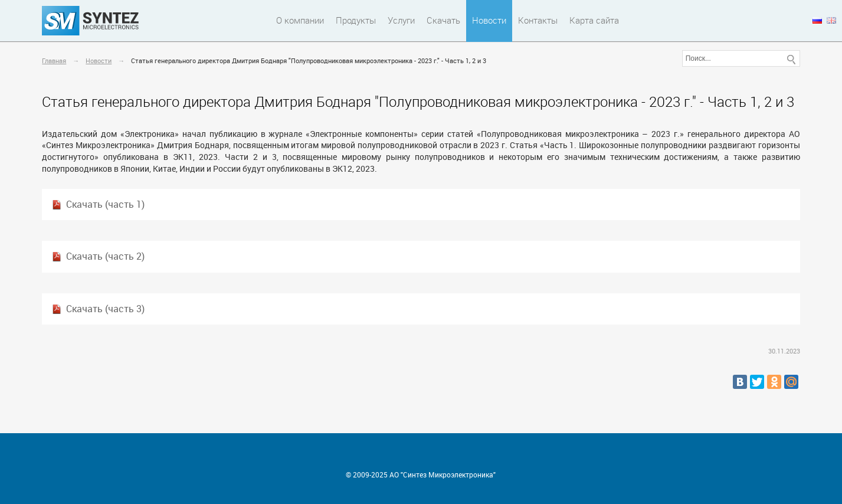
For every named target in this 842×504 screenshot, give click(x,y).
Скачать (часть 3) (105, 309)
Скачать (443, 20)
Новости (489, 20)
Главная (54, 60)
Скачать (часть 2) (105, 256)
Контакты (538, 20)
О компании (300, 20)
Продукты (356, 20)
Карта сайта (594, 20)
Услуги (401, 20)
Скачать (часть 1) (105, 204)
